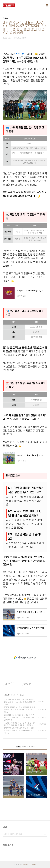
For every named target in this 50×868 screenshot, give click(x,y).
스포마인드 (21, 54)
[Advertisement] (25, 657)
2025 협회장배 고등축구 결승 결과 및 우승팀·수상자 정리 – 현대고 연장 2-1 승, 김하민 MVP (19, 718)
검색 (45, 834)
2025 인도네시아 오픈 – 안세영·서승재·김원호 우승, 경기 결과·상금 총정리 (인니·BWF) (20, 702)
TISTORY (25, 865)
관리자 (34, 865)
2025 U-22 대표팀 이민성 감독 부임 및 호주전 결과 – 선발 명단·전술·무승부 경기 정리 (20, 710)
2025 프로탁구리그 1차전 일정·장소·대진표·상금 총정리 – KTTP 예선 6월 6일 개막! (19, 731)
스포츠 (7, 695)
